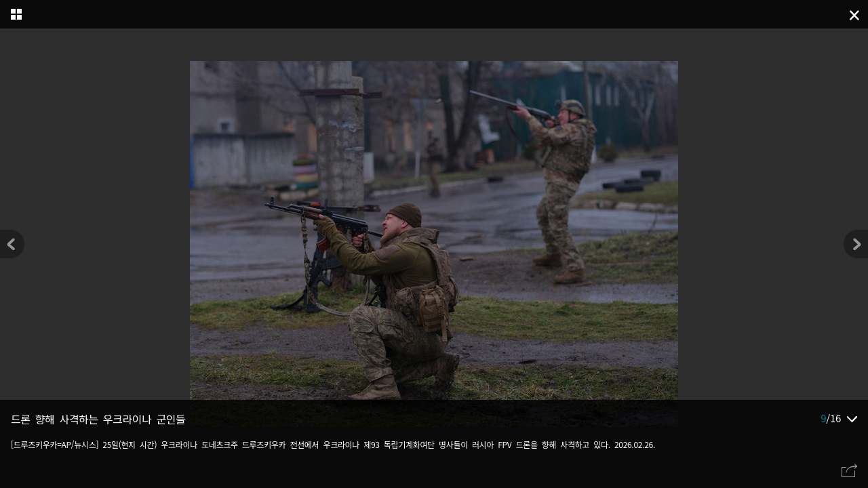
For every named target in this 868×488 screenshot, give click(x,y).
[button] (856, 244)
